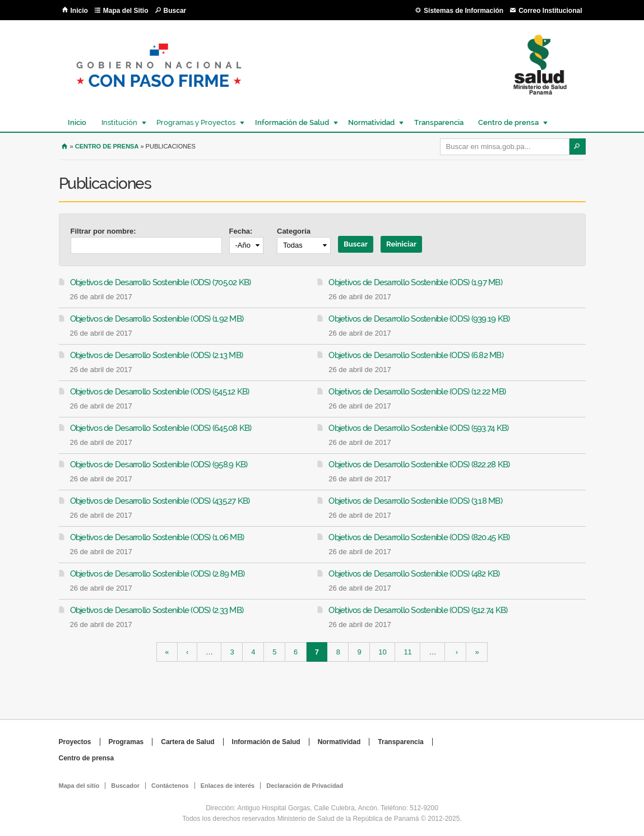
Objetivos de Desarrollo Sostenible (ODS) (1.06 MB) (157, 537)
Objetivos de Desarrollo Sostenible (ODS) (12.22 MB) (417, 392)
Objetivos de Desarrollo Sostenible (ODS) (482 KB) (414, 574)
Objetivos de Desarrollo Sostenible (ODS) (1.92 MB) (157, 319)
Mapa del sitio (79, 786)
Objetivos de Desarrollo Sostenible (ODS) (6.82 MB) (416, 355)
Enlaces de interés (228, 786)
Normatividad (371, 122)
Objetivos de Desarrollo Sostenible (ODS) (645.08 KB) (161, 428)
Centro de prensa (508, 122)
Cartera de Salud (187, 742)
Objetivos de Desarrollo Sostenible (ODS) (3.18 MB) (415, 501)
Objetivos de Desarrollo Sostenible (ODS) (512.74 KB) (418, 610)
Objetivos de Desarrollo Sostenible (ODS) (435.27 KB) (160, 501)
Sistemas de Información (464, 11)
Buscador (125, 786)
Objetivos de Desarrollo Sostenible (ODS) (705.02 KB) (161, 282)
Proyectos (75, 742)
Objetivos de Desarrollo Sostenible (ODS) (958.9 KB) (159, 465)
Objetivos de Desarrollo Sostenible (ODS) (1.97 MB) (415, 282)
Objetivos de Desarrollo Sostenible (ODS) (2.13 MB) (157, 355)
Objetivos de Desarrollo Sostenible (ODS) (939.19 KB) (419, 319)
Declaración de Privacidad (305, 786)
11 (407, 652)
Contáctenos (170, 786)
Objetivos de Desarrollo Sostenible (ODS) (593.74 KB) (418, 428)
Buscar (175, 11)
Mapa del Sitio (126, 11)
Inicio (79, 11)
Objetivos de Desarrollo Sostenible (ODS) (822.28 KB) (419, 465)
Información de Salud (291, 122)
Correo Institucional (550, 11)
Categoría (294, 231)
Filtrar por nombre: (103, 231)
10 (382, 652)
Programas (126, 742)
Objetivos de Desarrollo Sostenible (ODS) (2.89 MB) (157, 574)
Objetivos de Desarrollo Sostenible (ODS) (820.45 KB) (419, 537)
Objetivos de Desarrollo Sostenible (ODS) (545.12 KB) (160, 392)
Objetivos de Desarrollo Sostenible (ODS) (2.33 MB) (157, 610)
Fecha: (241, 231)
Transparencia (439, 122)
